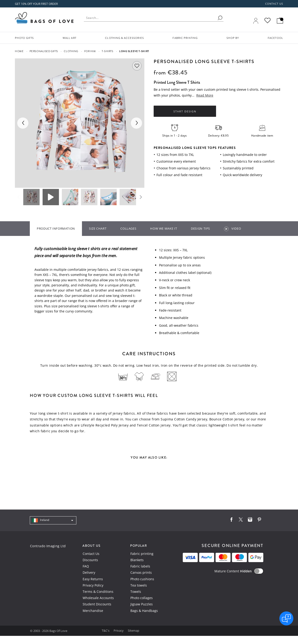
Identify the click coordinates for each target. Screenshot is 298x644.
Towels (136, 592)
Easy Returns (93, 579)
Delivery (89, 572)
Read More (205, 95)
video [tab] (232, 229)
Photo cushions (142, 579)
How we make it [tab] (164, 228)
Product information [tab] (56, 228)
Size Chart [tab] (98, 228)
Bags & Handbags (144, 611)
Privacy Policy (93, 585)
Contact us (274, 4)
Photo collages (142, 598)
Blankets (137, 560)
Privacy (119, 631)
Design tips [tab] (200, 228)
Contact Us (91, 554)
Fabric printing (142, 554)
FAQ (86, 566)
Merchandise (93, 611)
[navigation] (53, 520)
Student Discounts (97, 604)
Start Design (185, 111)
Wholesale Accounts (98, 598)
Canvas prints (141, 572)
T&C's (106, 631)
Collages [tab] (128, 228)
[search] (220, 18)
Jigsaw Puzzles (142, 604)
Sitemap (134, 631)
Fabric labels (140, 566)
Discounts (90, 560)
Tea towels (139, 585)
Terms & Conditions (98, 592)
